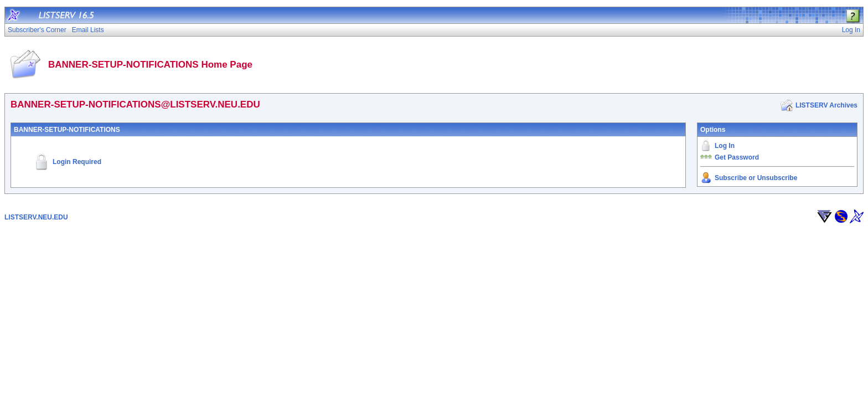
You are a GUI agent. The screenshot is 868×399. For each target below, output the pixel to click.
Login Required (77, 162)
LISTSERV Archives (826, 105)
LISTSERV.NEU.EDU (36, 217)
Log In (725, 146)
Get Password (737, 157)
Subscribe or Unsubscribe (756, 178)
